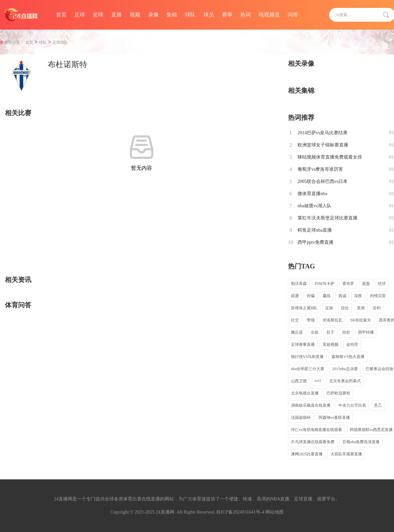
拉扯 (345, 308)
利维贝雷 (378, 296)
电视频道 (269, 15)
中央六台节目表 (352, 405)
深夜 (358, 296)
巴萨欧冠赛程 (338, 393)
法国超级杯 (301, 418)
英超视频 (330, 344)
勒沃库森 (299, 284)
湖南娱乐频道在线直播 (311, 405)
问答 (293, 15)
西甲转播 (366, 332)
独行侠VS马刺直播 (307, 357)
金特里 (352, 344)
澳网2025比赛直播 (307, 454)
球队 (190, 15)
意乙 (378, 405)
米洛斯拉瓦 (332, 320)
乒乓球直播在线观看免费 (313, 442)
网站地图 (275, 512)
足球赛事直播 (303, 344)
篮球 (98, 15)
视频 (135, 15)
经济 (382, 284)
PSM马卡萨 (325, 284)
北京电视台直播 (305, 393)
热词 (246, 15)
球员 (209, 15)
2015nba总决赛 (345, 369)
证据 (329, 308)
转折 (346, 332)
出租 (315, 332)
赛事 (227, 15)
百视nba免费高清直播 (361, 442)
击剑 (377, 308)
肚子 (330, 332)
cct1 (318, 381)
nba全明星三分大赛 (308, 369)
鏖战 (327, 296)
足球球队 (60, 42)
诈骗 (311, 296)
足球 (80, 15)
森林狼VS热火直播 (348, 357)
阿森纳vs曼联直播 (334, 418)
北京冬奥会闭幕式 (345, 381)
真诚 (342, 296)
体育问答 (18, 305)
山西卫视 (299, 381)
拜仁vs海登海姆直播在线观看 (316, 430)
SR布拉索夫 (361, 320)
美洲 (361, 308)
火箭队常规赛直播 (346, 454)
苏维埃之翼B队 (304, 308)
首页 (61, 15)
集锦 (172, 15)
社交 (295, 320)
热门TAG (302, 266)
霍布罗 (348, 284)
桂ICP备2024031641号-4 (240, 512)
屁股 (366, 284)
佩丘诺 (297, 332)
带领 (311, 320)
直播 (117, 15)
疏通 (295, 296)
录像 (153, 15)
